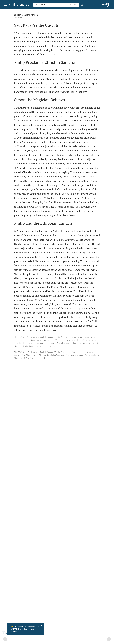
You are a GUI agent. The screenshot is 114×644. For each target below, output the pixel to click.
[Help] (110, 18)
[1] (28, 105)
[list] (90, 80)
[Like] (70, 18)
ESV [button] (76, 5)
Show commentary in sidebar (85, 70)
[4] (51, 405)
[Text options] (82, 5)
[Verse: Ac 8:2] (80, 14)
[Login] (107, 5)
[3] (49, 345)
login (95, 30)
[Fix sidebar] (65, 11)
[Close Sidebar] (65, 329)
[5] (35, 554)
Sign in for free (99, 5)
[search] (54, 5)
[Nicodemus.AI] (5, 633)
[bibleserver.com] (20, 5)
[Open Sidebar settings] (107, 18)
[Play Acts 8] (90, 117)
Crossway (15, 17)
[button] (6, 5)
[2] (44, 234)
